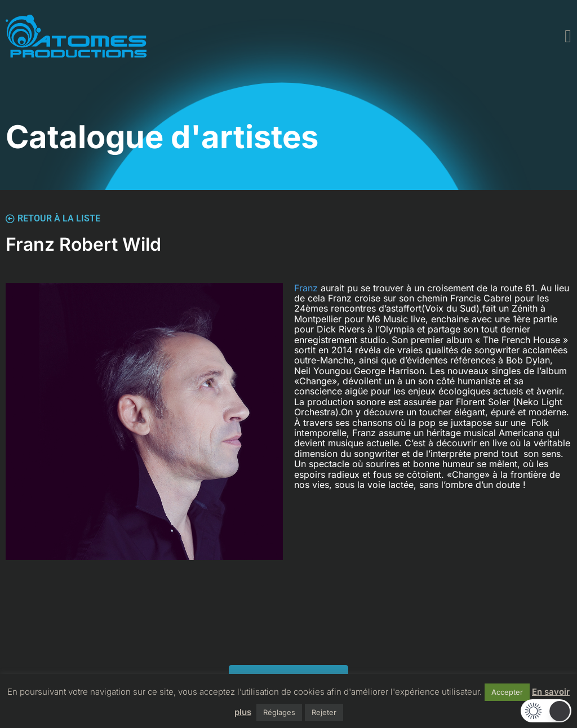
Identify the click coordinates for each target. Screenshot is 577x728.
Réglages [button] (279, 712)
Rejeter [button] (324, 712)
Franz (307, 288)
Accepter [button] (507, 692)
